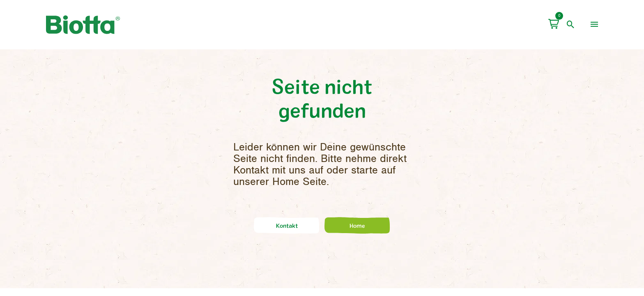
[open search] (571, 25)
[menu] (594, 25)
